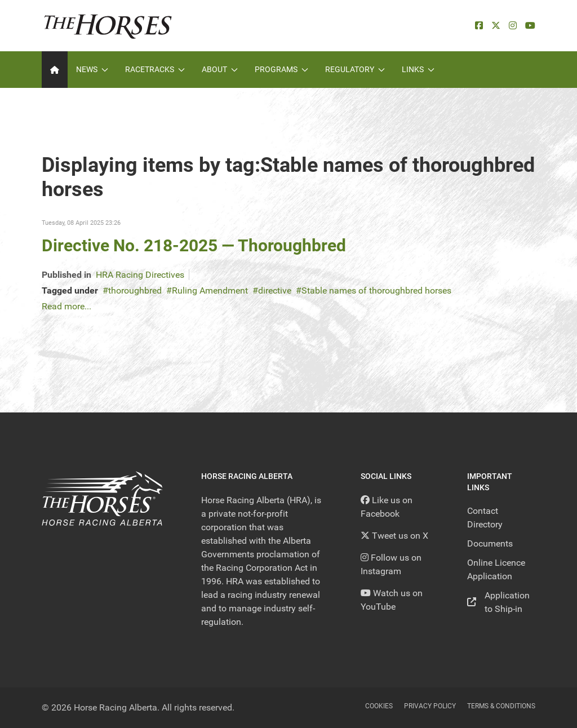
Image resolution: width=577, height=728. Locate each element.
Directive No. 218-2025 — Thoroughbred (194, 245)
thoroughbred (135, 290)
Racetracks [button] (155, 69)
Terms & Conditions (501, 706)
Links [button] (418, 69)
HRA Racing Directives (140, 275)
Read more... (66, 306)
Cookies (379, 706)
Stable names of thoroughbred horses (376, 290)
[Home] (55, 70)
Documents (490, 543)
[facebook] (479, 26)
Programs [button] (281, 69)
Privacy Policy (430, 706)
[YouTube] (530, 26)
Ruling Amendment (210, 290)
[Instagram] (513, 26)
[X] (496, 26)
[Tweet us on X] (394, 536)
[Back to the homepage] (108, 26)
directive (275, 290)
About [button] (220, 69)
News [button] (92, 69)
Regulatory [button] (355, 69)
